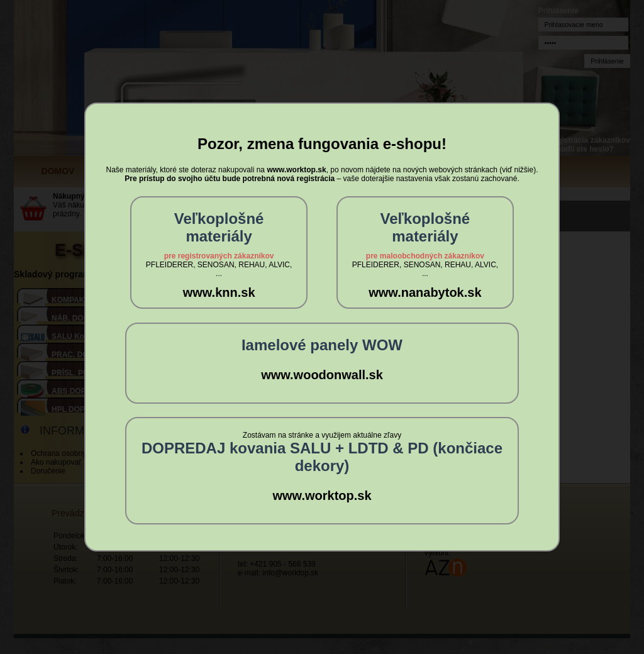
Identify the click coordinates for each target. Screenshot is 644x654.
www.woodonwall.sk (322, 375)
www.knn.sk (219, 292)
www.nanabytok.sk (425, 292)
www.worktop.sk (322, 496)
